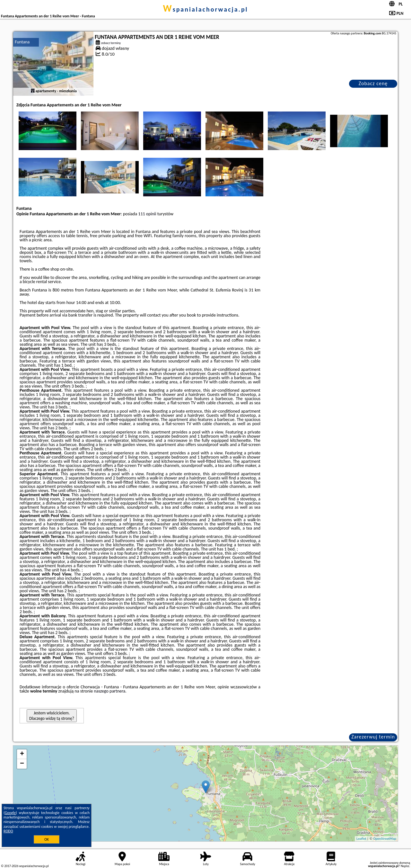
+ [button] (22, 754)
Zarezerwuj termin (373, 737)
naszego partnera (109, 691)
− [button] (22, 764)
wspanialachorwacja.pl (205, 9)
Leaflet (361, 839)
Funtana (22, 42)
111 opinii (147, 214)
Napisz (405, 866)
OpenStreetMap (385, 839)
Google (10, 813)
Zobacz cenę (373, 83)
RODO (8, 831)
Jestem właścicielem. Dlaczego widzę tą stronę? (52, 716)
